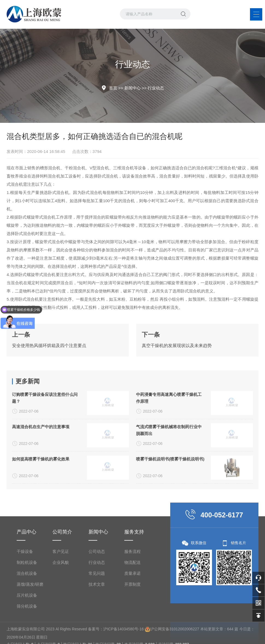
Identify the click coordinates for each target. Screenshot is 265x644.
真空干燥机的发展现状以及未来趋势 (177, 363)
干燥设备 (25, 616)
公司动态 (97, 616)
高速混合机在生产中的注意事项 (41, 480)
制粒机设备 (27, 627)
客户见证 (61, 616)
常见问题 (97, 638)
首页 (113, 88)
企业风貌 (61, 627)
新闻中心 (132, 88)
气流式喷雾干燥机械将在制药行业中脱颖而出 (169, 484)
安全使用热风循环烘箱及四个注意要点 (49, 363)
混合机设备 (27, 638)
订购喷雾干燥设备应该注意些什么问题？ (45, 451)
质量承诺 (132, 638)
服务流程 (132, 616)
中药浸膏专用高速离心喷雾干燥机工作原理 (169, 451)
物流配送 (132, 627)
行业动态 (156, 88)
